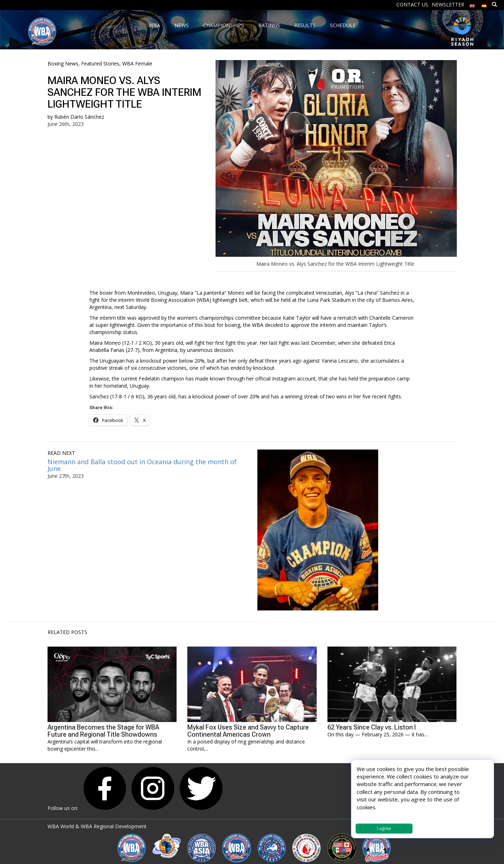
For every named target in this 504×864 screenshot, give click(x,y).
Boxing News (63, 63)
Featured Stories (100, 63)
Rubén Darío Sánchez (79, 117)
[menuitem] (472, 4)
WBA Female (137, 63)
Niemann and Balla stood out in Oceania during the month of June (142, 465)
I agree (384, 828)
